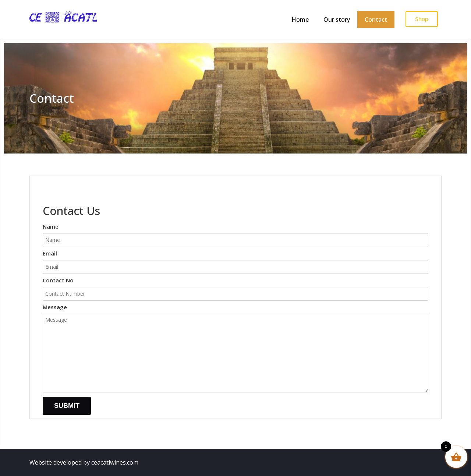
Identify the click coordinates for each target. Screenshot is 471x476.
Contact (376, 20)
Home (300, 20)
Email (235, 260)
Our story (337, 20)
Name (235, 234)
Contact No (235, 287)
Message (235, 351)
